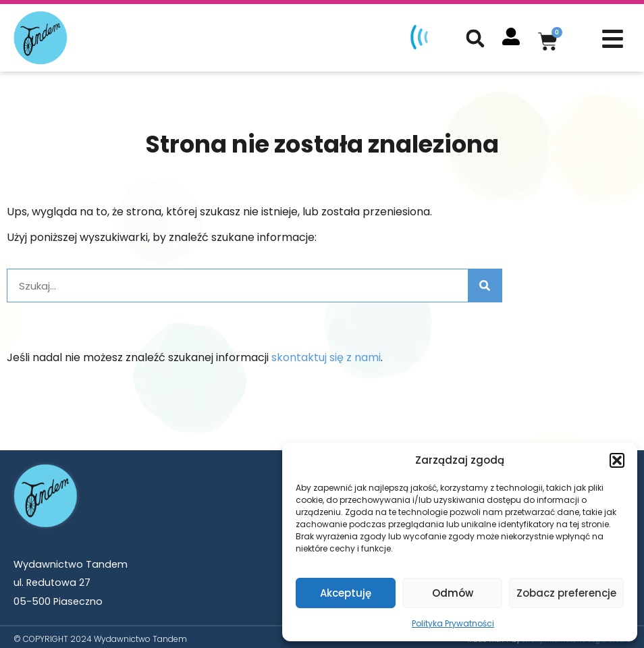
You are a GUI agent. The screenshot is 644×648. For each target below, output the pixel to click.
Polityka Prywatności (453, 623)
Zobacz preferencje (566, 593)
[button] (617, 460)
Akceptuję (346, 593)
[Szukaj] (485, 281)
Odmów (453, 593)
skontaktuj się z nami (326, 353)
